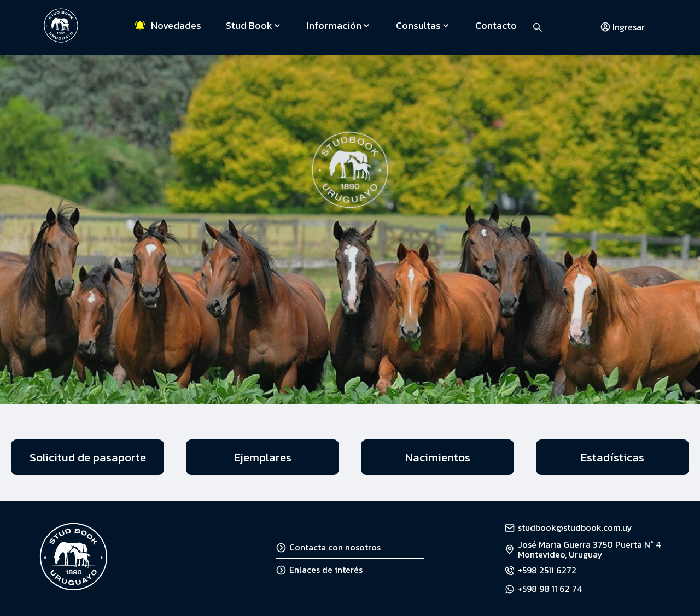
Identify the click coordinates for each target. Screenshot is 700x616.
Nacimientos (438, 457)
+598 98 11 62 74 (550, 589)
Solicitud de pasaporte (88, 457)
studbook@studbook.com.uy (575, 527)
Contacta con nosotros (328, 547)
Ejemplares (263, 457)
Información (339, 25)
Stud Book (254, 25)
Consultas (423, 25)
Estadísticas (612, 457)
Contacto (496, 25)
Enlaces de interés (319, 570)
